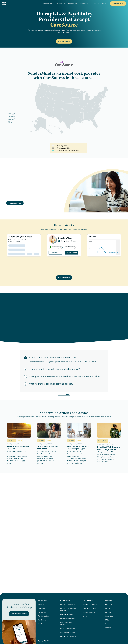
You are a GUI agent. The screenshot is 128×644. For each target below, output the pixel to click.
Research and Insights (68, 636)
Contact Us (109, 616)
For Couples (42, 620)
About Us (108, 604)
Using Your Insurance (68, 628)
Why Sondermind (15, 203)
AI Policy (108, 608)
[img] (96, 191)
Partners (108, 628)
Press (107, 624)
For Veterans (42, 624)
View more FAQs (64, 395)
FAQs (107, 620)
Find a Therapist (64, 41)
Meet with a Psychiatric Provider (68, 609)
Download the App (19, 614)
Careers (108, 612)
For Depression (43, 616)
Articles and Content (68, 632)
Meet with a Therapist (68, 604)
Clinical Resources (89, 608)
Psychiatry (42, 608)
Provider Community (90, 604)
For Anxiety (42, 612)
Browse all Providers (67, 618)
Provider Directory (67, 614)
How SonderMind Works (66, 623)
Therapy (41, 604)
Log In (85, 616)
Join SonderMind (89, 612)
